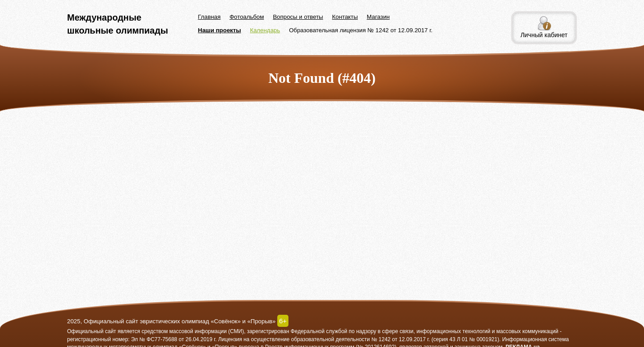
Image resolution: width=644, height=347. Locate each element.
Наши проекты (220, 30)
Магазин (378, 17)
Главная (210, 17)
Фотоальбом (247, 17)
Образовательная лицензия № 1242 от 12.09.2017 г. (361, 30)
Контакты (345, 17)
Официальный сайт (92, 331)
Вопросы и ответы (298, 17)
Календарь (265, 30)
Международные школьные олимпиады (118, 24)
